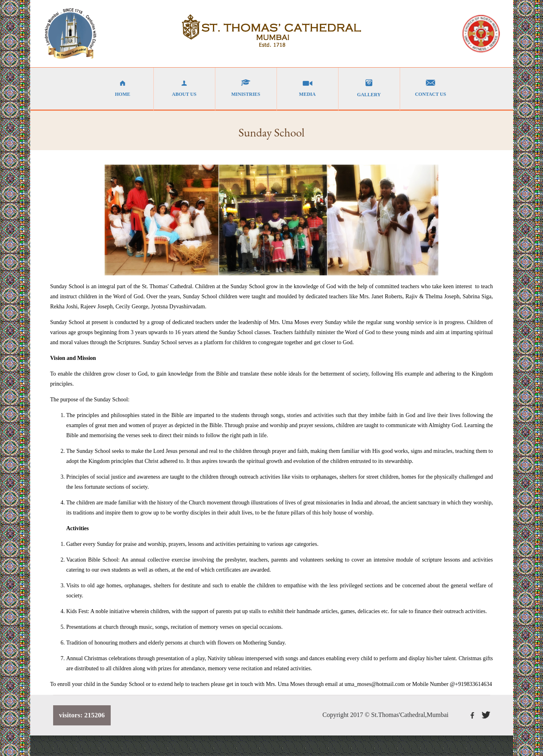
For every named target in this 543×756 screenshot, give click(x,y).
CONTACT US (431, 88)
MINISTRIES (246, 88)
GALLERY (369, 88)
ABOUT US (184, 88)
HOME (123, 88)
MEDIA (308, 88)
